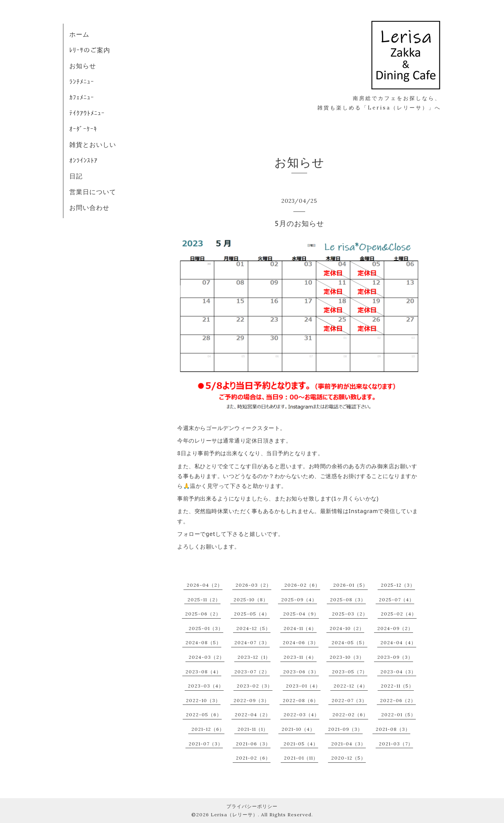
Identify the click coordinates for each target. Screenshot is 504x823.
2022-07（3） (349, 700)
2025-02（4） (399, 614)
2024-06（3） (301, 642)
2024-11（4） (300, 628)
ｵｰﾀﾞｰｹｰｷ (83, 129)
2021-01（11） (301, 758)
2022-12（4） (351, 686)
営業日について (93, 192)
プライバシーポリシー (252, 806)
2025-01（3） (206, 628)
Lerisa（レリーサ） (234, 815)
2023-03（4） (206, 686)
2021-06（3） (253, 744)
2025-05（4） (252, 614)
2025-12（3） (398, 585)
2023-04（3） (398, 672)
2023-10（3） (347, 657)
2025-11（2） (204, 600)
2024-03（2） (207, 657)
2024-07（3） (252, 642)
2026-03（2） (253, 585)
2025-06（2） (203, 614)
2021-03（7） (396, 744)
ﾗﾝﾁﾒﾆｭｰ (82, 82)
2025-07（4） (397, 600)
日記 (76, 176)
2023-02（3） (255, 686)
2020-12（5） (348, 758)
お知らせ (83, 66)
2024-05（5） (349, 642)
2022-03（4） (301, 715)
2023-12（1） (254, 657)
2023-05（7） (350, 672)
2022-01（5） (398, 715)
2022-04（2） (253, 715)
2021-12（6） (208, 729)
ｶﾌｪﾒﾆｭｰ (82, 97)
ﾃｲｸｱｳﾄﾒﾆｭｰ (87, 113)
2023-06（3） (301, 672)
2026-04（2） (205, 585)
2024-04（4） (398, 642)
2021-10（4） (298, 729)
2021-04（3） (348, 744)
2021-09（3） (345, 729)
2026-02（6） (302, 585)
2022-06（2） (398, 700)
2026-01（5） (350, 585)
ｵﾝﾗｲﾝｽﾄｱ (83, 160)
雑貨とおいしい (93, 145)
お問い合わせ (89, 208)
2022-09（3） (251, 700)
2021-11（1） (253, 729)
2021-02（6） (253, 758)
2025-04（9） (301, 614)
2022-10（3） (203, 700)
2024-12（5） (253, 628)
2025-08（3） (348, 600)
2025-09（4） (299, 600)
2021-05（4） (301, 744)
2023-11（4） (300, 657)
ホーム (79, 34)
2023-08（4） (203, 672)
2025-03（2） (350, 614)
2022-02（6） (350, 715)
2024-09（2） (395, 628)
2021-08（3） (393, 729)
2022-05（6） (204, 715)
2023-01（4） (303, 686)
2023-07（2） (252, 672)
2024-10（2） (347, 628)
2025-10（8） (251, 600)
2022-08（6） (301, 700)
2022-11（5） (397, 686)
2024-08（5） (203, 642)
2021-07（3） (206, 744)
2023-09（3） (395, 657)
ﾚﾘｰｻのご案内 (90, 50)
